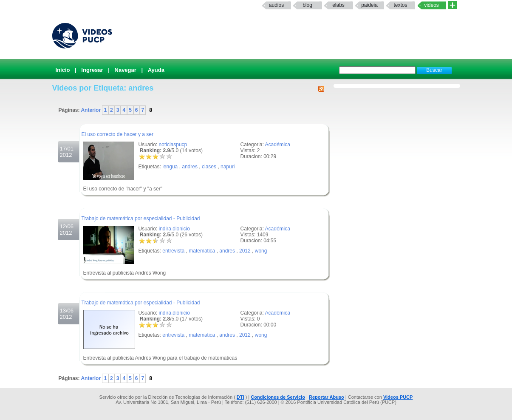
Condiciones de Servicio (278, 397)
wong (261, 251)
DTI (240, 397)
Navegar (126, 70)
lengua (170, 167)
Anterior (91, 110)
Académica (278, 145)
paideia (369, 5)
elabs (338, 5)
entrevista (173, 251)
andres (190, 167)
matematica (202, 251)
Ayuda (156, 70)
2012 (245, 251)
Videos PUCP (398, 397)
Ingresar (92, 70)
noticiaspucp (173, 145)
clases (209, 167)
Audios (276, 5)
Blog (307, 5)
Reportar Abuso (327, 397)
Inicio (63, 70)
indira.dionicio (174, 229)
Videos (431, 5)
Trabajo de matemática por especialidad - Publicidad (141, 219)
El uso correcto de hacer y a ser (117, 134)
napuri (228, 167)
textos (400, 5)
